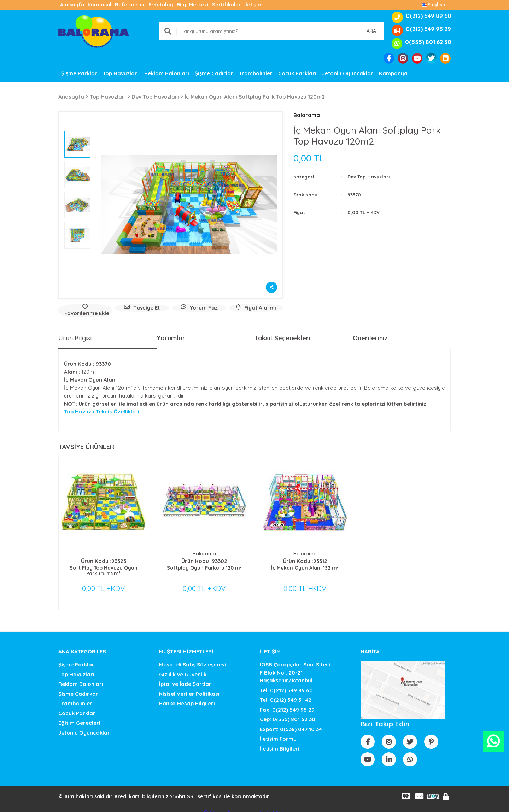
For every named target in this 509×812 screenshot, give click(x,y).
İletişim (253, 5)
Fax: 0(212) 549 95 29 (287, 703)
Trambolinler (75, 697)
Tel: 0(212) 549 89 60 (286, 683)
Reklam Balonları (81, 677)
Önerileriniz (370, 338)
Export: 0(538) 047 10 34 (291, 722)
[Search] (271, 31)
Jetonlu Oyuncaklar (84, 726)
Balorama (307, 115)
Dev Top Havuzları (368, 177)
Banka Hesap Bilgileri (187, 697)
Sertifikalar (226, 5)
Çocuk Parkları (78, 706)
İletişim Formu (278, 732)
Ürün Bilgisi (75, 338)
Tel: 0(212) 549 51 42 (286, 693)
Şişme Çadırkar (78, 687)
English (434, 5)
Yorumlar (171, 338)
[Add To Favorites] (85, 311)
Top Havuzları (76, 667)
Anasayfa (72, 5)
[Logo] (94, 31)
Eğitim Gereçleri (79, 716)
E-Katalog (161, 5)
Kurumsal (100, 5)
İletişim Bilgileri (280, 742)
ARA (371, 31)
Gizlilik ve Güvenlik (183, 667)
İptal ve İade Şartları (186, 677)
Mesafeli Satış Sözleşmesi (192, 658)
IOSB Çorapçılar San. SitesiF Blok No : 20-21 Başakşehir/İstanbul (295, 666)
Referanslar (130, 5)
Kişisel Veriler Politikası (189, 687)
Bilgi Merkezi (193, 5)
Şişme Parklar (76, 658)
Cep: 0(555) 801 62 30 (288, 713)
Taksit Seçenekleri (282, 338)
